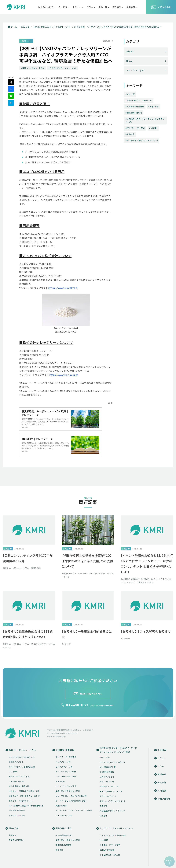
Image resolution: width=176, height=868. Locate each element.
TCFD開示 (13, 772)
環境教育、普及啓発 (17, 816)
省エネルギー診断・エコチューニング (24, 796)
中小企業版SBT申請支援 (19, 787)
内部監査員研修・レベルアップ (112, 811)
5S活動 (154, 128)
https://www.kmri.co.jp (63, 375)
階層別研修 (60, 782)
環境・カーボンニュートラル (139, 100)
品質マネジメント (107, 777)
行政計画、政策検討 (17, 811)
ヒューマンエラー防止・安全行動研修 (71, 796)
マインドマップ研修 (64, 816)
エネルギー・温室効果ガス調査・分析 (24, 791)
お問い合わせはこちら (91, 694)
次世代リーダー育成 (136, 128)
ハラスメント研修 (63, 762)
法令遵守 (103, 816)
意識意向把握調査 (16, 840)
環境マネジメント (16, 762)
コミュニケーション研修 (66, 787)
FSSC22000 (105, 758)
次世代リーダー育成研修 (66, 757)
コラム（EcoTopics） (136, 70)
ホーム (14, 27)
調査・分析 (154, 106)
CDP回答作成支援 (16, 782)
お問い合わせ (161, 7)
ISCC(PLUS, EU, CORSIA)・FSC (22, 757)
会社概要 (162, 751)
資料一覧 (162, 775)
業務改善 (59, 850)
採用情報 (162, 791)
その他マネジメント (108, 797)
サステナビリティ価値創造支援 (22, 767)
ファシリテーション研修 (66, 777)
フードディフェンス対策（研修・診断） (71, 801)
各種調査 (13, 836)
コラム (129, 61)
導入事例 (162, 783)
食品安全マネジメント (109, 787)
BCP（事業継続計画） (108, 767)
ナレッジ (131, 94)
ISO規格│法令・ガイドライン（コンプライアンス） (145, 120)
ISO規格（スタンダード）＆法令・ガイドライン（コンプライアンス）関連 (118, 750)
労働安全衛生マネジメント (111, 792)
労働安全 (131, 134)
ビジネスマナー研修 (64, 767)
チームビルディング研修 (66, 772)
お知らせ (25, 27)
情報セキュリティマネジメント (113, 801)
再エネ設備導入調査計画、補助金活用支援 (26, 806)
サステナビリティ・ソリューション (142, 141)
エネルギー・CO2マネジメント (21, 801)
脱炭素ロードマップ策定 (19, 777)
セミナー (162, 759)
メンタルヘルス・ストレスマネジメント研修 (74, 811)
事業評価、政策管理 (64, 845)
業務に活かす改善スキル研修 (68, 791)
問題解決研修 (61, 806)
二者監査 (103, 806)
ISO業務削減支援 (107, 772)
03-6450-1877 (77, 705)
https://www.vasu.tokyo (62, 288)
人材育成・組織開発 (135, 106)
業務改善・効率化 (134, 113)
